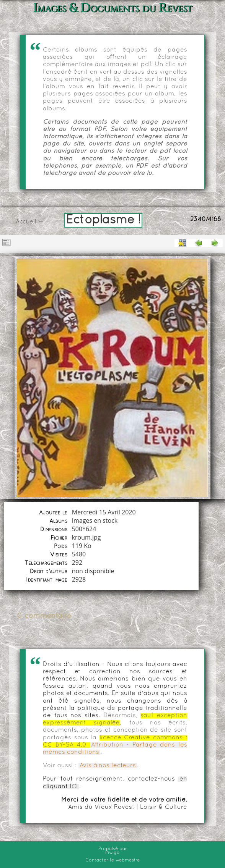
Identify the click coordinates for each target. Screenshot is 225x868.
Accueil (26, 222)
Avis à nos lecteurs (108, 766)
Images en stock (95, 520)
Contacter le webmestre (112, 860)
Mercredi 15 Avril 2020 (104, 512)
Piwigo (112, 853)
